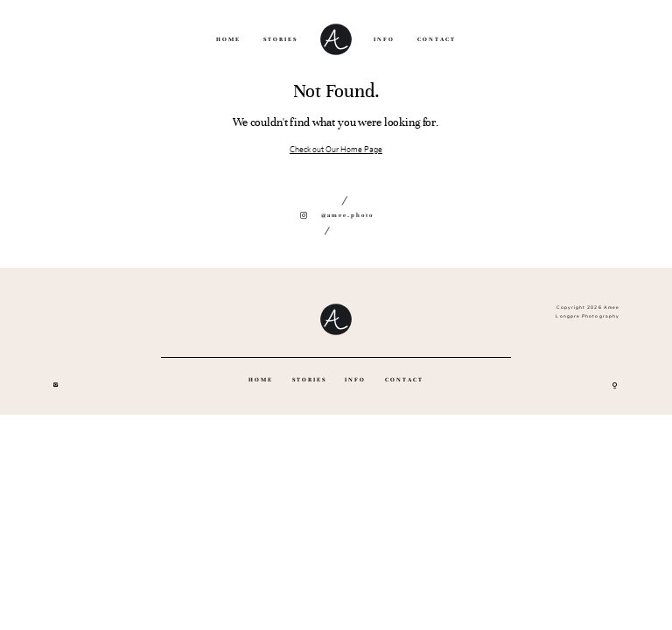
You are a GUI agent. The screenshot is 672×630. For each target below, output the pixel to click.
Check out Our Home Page (336, 150)
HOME (228, 39)
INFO (384, 39)
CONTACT (437, 39)
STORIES (280, 39)
